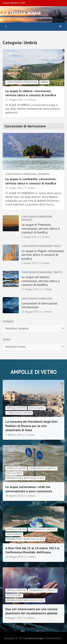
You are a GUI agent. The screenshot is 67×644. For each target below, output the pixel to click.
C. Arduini (31, 100)
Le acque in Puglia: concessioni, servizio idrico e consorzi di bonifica (43, 255)
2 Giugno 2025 (29, 237)
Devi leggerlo (37, 408)
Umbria (44, 82)
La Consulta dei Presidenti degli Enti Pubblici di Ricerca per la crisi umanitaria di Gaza (31, 426)
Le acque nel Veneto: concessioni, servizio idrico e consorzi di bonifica (41, 281)
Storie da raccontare (19, 413)
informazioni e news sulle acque (25, 478)
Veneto (58, 272)
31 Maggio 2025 (30, 289)
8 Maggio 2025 (14, 618)
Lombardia (44, 174)
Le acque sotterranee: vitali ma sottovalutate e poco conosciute (29, 489)
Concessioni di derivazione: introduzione (40, 305)
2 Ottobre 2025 (14, 435)
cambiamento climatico (43, 468)
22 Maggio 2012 (14, 100)
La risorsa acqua (22, 12)
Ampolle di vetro (16, 408)
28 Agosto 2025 (14, 496)
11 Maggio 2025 (30, 312)
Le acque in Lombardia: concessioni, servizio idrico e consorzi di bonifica (31, 181)
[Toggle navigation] (6, 27)
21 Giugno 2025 (14, 188)
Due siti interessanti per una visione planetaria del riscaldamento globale (31, 611)
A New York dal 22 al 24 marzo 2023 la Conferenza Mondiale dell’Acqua (32, 550)
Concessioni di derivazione (22, 82)
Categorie (8, 321)
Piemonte (27, 220)
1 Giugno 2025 (29, 263)
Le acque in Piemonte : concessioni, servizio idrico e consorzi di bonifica (41, 228)
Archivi (6, 339)
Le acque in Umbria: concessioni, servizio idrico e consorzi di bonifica (31, 93)
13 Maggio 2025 (14, 557)
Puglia (57, 246)
